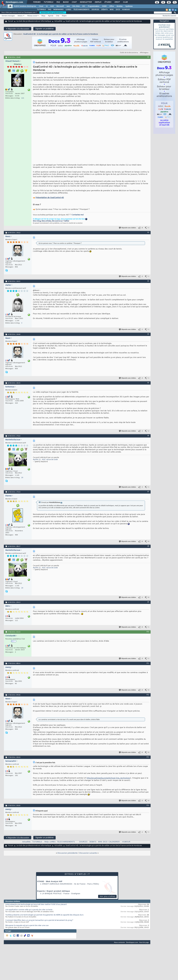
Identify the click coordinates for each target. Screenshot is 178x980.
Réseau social (32, 16)
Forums (37, 2)
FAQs (47, 845)
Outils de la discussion (128, 53)
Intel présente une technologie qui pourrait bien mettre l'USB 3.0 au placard (36, 908)
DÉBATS (104, 10)
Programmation (94, 6)
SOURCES (95, 10)
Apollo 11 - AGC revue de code (45, 463)
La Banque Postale (52, 897)
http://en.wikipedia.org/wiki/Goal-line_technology (108, 782)
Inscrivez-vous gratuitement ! (53, 13)
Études (108, 2)
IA (47, 6)
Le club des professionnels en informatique (34, 21)
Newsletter (86, 2)
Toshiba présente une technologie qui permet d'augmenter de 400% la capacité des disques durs (44, 918)
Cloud (41, 6)
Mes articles (46, 225)
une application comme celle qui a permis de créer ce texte (29, 913)
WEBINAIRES (58, 10)
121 (23, 98)
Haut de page (144, 946)
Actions (20, 16)
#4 (148, 337)
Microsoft (60, 6)
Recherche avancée (169, 16)
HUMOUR (126, 10)
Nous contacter (119, 946)
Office (112, 6)
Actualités (58, 21)
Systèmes (129, 6)
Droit (117, 2)
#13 (148, 760)
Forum (11, 21)
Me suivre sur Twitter (61, 225)
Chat (74, 2)
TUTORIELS (41, 10)
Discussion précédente (67, 857)
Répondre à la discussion (18, 29)
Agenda (51, 16)
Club (125, 2)
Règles (64, 16)
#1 (148, 57)
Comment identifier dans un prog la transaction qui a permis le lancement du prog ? (39, 924)
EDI (84, 6)
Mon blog (37, 225)
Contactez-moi (78, 218)
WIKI (112, 10)
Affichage (143, 53)
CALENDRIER (114, 845)
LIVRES (68, 10)
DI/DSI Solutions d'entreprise (25, 6)
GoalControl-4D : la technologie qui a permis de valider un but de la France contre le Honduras (61, 34)
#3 (148, 284)
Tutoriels (48, 2)
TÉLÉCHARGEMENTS (81, 10)
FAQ (58, 2)
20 (22, 481)
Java (68, 6)
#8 (148, 549)
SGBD (104, 6)
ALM (52, 6)
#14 (148, 809)
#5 (148, 386)
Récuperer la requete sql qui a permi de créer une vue (27, 929)
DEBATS (93, 845)
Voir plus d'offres (107, 900)
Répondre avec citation (128, 231)
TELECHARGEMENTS (66, 845)
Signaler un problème (44, 29)
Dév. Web (76, 6)
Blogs (66, 2)
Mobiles (120, 6)
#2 (148, 236)
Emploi (98, 2)
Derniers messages (8, 16)
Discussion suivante (88, 857)
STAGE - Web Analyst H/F (50, 885)
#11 (148, 667)
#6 (148, 439)
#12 (148, 698)
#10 (148, 635)
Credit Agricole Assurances (57, 887)
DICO (118, 10)
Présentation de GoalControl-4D (50, 201)
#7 (148, 495)
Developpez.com (132, 946)
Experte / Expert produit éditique (54, 894)
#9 (148, 605)
